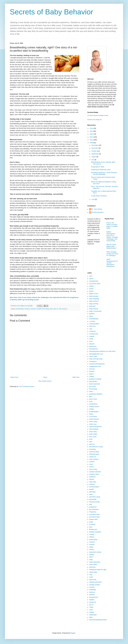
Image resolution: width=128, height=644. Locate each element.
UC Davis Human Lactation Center (98, 115)
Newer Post (14, 377)
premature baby (94, 514)
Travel (91, 607)
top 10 (91, 605)
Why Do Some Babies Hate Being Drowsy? (112, 246)
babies (91, 291)
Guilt (91, 402)
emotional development (97, 364)
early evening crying (96, 359)
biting (91, 316)
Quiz (91, 527)
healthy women (94, 407)
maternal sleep (94, 452)
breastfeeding (20, 309)
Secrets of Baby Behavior (52, 12)
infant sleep (93, 432)
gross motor (93, 399)
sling (91, 575)
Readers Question (95, 532)
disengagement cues (96, 354)
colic (91, 329)
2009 (92, 143)
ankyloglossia (94, 281)
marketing (92, 449)
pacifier (92, 489)
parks (91, 494)
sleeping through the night (98, 570)
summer (92, 587)
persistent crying (95, 497)
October (94, 151)
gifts (91, 396)
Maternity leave (94, 454)
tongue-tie (92, 602)
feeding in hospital (36, 309)
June (93, 199)
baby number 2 (94, 301)
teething (92, 595)
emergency (93, 361)
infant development (95, 427)
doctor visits (93, 356)
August (94, 157)
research (92, 542)
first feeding (46, 309)
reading (92, 535)
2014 (92, 128)
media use (93, 457)
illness (91, 414)
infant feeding (94, 429)
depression (93, 346)
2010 (92, 140)
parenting (92, 492)
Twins (91, 610)
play (91, 504)
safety (91, 547)
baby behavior (94, 296)
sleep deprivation (95, 562)
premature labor (94, 517)
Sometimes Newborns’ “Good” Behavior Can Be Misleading (104, 173)
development (93, 349)
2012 (92, 134)
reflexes (92, 537)
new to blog (93, 469)
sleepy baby (93, 572)
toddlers (92, 600)
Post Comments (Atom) (27, 387)
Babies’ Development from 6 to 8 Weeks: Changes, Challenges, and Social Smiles (112, 236)
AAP (91, 276)
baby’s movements (95, 311)
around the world (95, 284)
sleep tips (92, 567)
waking (92, 612)
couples (92, 336)
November (95, 148)
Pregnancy (93, 512)
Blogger (73, 633)
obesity (92, 479)
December (95, 145)
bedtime (92, 314)
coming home (94, 334)
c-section (92, 321)
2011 (92, 137)
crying (91, 339)
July (93, 160)
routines (92, 544)
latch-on (56, 309)
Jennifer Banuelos (98, 212)
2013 (92, 131)
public (91, 522)
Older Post (76, 377)
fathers (92, 374)
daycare (92, 344)
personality (93, 499)
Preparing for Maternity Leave (101, 170)
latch (51, 309)
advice (91, 279)
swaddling (92, 590)
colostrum (27, 309)
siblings (92, 555)
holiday (92, 409)
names (91, 467)
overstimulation (94, 487)
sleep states (93, 565)
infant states (93, 434)
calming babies (94, 324)
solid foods (93, 580)
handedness (93, 404)
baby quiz (92, 306)
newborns (92, 477)
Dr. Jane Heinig (97, 209)
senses (92, 550)
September (95, 154)
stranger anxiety (94, 585)
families (92, 371)
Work (91, 617)
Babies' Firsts (94, 294)
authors (92, 286)
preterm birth (93, 519)
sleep (91, 560)
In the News (93, 417)
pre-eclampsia (94, 509)
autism (91, 289)
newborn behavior (95, 472)
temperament (94, 597)
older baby (93, 482)
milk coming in (63, 309)
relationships (93, 540)
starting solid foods (95, 582)
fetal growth (93, 381)
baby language (94, 299)
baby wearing (94, 309)
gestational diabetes (96, 394)
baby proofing (94, 304)
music (91, 464)
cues (91, 341)
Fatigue (92, 376)
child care (92, 326)
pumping (92, 524)
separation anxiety (95, 552)
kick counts (93, 437)
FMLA (91, 392)
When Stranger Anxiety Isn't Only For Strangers (112, 254)
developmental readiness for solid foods (102, 351)
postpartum (93, 507)
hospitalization (94, 412)
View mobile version (45, 381)
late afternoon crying (96, 447)
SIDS (91, 557)
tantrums (92, 592)
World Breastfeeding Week (98, 620)
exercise (92, 369)
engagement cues (95, 366)
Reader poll (93, 529)
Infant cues (93, 424)
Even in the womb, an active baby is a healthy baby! (112, 225)
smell (91, 577)
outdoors (92, 484)
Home (45, 377)
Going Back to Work (98, 167)
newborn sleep (94, 474)
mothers (92, 462)
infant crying (93, 422)
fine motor (92, 387)
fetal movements (95, 384)
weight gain (93, 615)
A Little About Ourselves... (100, 196)
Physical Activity (94, 502)
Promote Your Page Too (95, 120)
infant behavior (94, 419)
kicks (91, 439)
